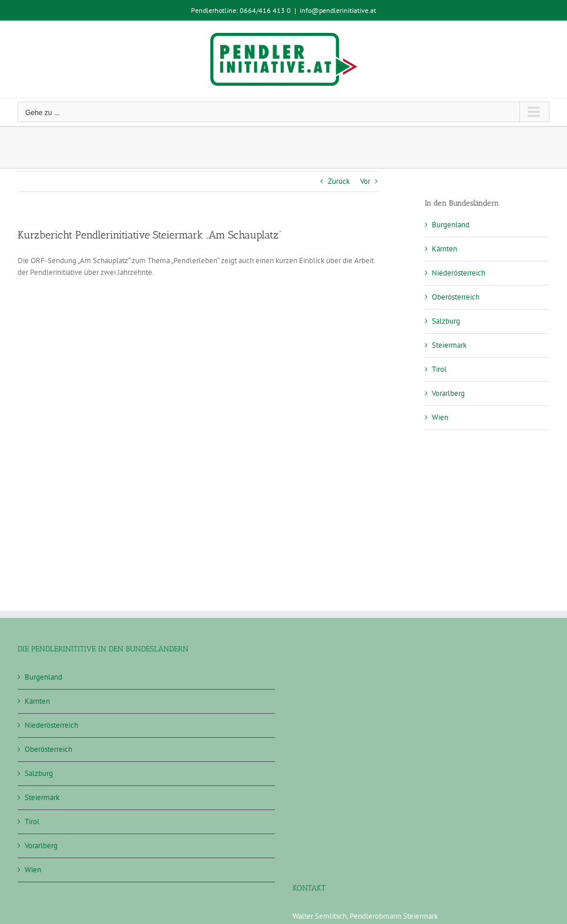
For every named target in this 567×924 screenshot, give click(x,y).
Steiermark (449, 345)
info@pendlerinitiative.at (338, 10)
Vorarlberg (448, 393)
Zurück (339, 181)
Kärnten (444, 249)
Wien (440, 417)
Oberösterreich (456, 297)
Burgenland (451, 225)
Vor (365, 181)
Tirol (439, 369)
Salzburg (446, 321)
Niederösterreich (459, 273)
